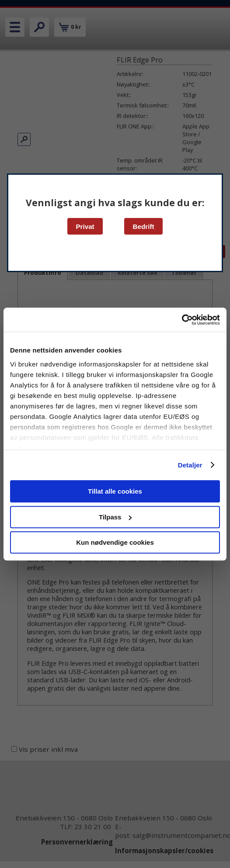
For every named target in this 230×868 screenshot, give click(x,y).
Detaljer (190, 465)
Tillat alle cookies (115, 491)
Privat (85, 227)
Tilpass (115, 517)
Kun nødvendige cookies (115, 542)
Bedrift (144, 227)
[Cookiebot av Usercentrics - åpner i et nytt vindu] (182, 320)
